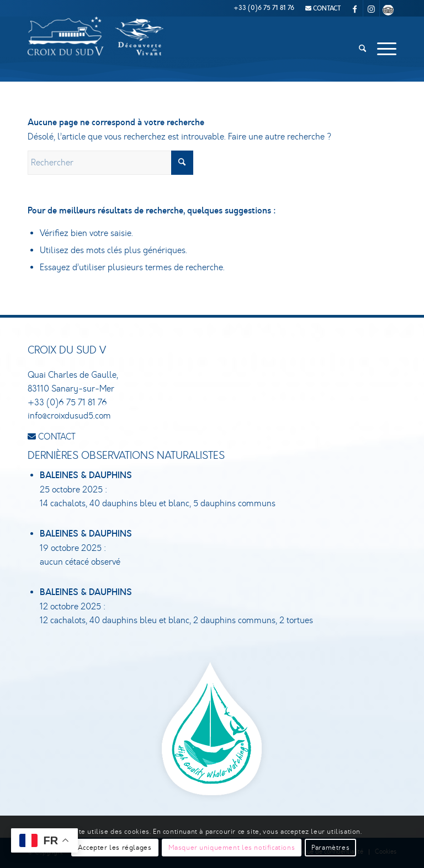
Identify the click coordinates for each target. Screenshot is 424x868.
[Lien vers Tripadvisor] (388, 8)
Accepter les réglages (115, 848)
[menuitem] (320, 9)
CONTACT (323, 9)
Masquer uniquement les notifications (232, 848)
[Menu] (384, 49)
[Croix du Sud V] (97, 49)
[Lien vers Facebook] (355, 8)
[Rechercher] (362, 49)
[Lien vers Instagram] (371, 8)
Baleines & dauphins (86, 476)
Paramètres (330, 848)
